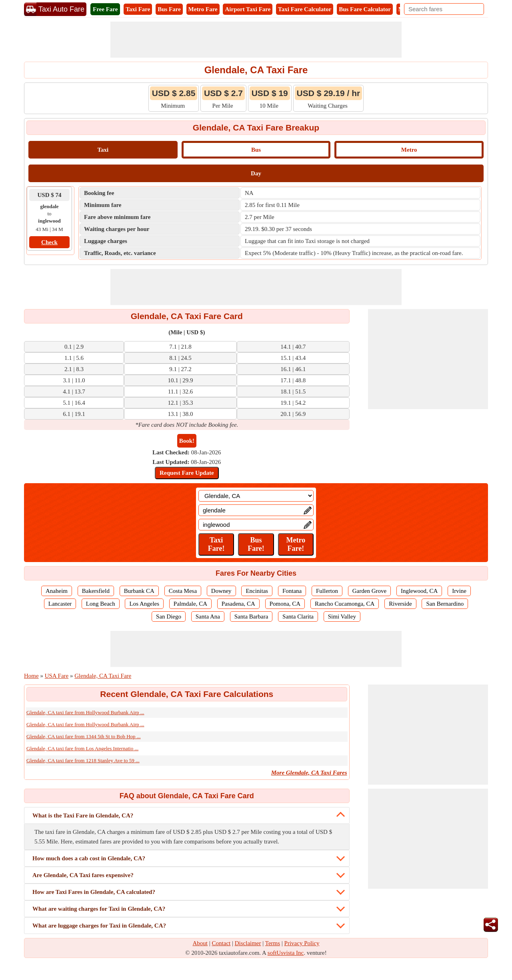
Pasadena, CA (238, 604)
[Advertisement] (256, 40)
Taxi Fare (138, 9)
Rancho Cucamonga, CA (345, 604)
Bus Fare (169, 9)
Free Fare (105, 9)
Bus (256, 150)
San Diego (169, 617)
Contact (221, 943)
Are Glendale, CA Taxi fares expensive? (83, 875)
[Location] (256, 496)
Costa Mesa (183, 591)
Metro (409, 150)
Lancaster (60, 604)
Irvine (459, 591)
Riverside (400, 604)
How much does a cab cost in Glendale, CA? (89, 858)
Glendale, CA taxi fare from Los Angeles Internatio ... (82, 748)
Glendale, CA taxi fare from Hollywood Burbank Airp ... (85, 712)
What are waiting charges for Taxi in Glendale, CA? (99, 909)
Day (256, 173)
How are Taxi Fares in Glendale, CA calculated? (94, 892)
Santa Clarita (298, 617)
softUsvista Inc (286, 953)
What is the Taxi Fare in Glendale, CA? (83, 815)
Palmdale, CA (190, 604)
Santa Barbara (251, 617)
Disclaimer (248, 943)
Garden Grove (369, 591)
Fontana (292, 591)
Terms (273, 943)
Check (49, 242)
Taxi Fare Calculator (305, 9)
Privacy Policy (302, 943)
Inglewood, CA (419, 591)
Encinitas (257, 591)
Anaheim (57, 591)
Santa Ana (208, 617)
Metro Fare (203, 9)
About (200, 943)
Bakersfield (96, 591)
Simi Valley (342, 617)
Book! (187, 441)
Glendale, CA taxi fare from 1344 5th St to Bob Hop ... (84, 736)
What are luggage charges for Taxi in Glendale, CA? (99, 926)
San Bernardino (445, 604)
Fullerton (327, 591)
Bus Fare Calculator (365, 9)
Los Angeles (144, 604)
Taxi (103, 150)
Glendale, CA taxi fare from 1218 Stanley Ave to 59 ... (83, 760)
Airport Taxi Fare (248, 9)
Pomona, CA (285, 604)
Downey (221, 591)
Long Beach (101, 604)
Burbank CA (139, 591)
